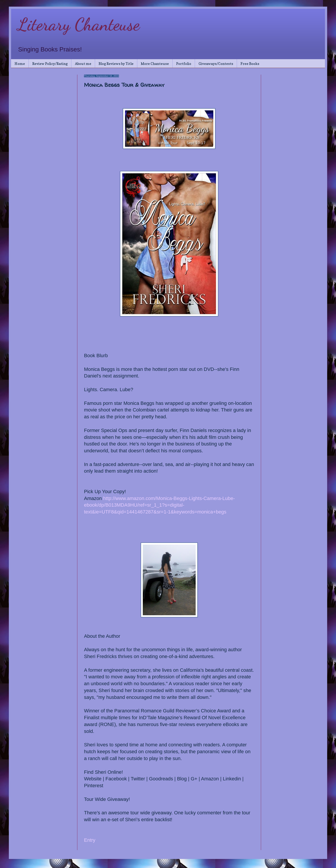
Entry (90, 840)
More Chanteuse (155, 64)
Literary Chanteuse (79, 24)
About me (83, 64)
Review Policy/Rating (50, 64)
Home (20, 64)
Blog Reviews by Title (116, 64)
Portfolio (184, 64)
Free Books (250, 64)
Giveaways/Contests (216, 64)
